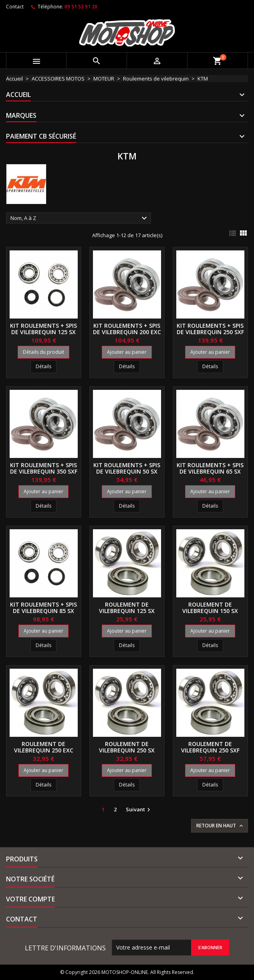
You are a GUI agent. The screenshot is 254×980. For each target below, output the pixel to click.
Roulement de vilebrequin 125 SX (127, 608)
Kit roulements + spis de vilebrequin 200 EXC (127, 329)
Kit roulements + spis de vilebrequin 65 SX (210, 468)
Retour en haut (220, 826)
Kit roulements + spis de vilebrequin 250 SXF (210, 329)
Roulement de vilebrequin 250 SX (127, 747)
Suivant (139, 810)
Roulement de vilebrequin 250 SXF (210, 747)
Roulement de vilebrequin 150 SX (210, 608)
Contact (15, 7)
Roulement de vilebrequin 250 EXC (44, 747)
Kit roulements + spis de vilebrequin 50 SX (127, 468)
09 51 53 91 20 (81, 7)
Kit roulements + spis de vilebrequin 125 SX (43, 329)
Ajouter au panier (127, 352)
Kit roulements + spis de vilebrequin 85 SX (43, 608)
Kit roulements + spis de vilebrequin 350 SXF (44, 468)
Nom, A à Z (80, 218)
